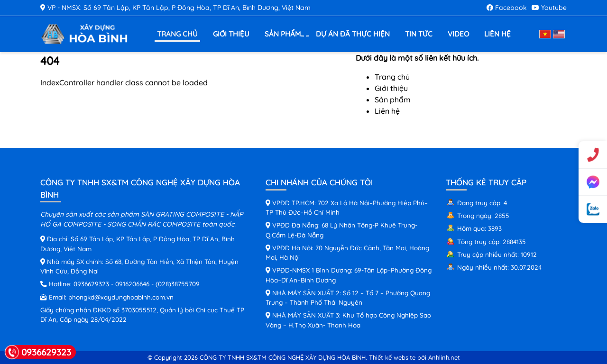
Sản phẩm (284, 34)
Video (458, 34)
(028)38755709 (178, 284)
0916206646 (132, 284)
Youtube (549, 8)
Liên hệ (497, 34)
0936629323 (91, 284)
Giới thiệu (231, 34)
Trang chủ (177, 34)
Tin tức (419, 34)
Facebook (507, 8)
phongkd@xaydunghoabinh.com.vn (121, 297)
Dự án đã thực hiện (353, 34)
